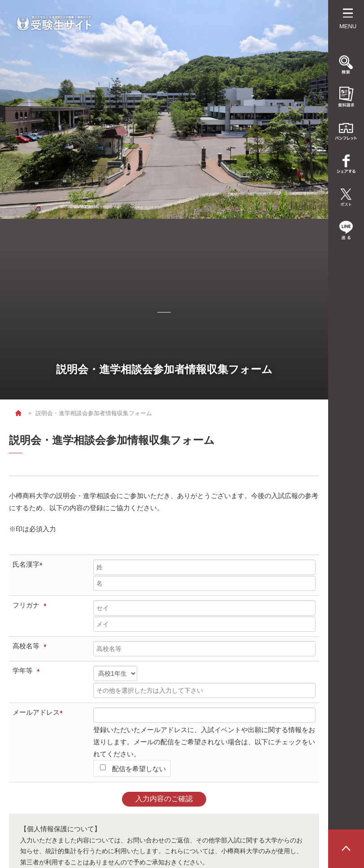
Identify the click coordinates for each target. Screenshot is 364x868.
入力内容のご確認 (164, 799)
